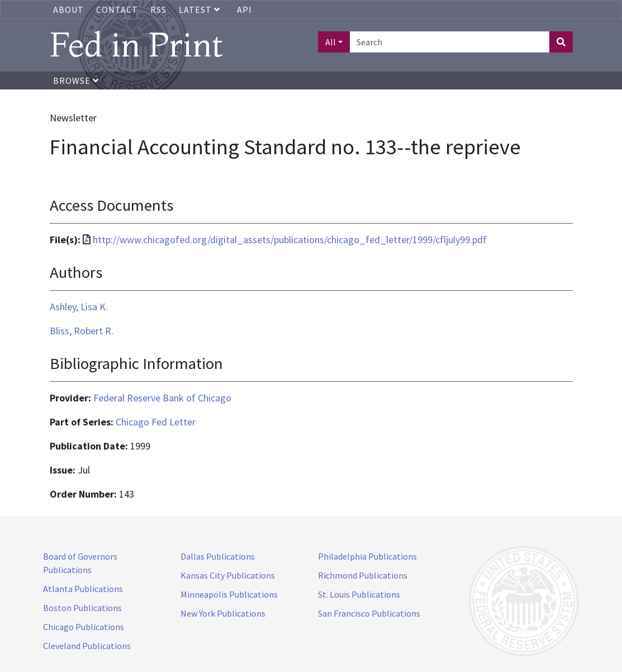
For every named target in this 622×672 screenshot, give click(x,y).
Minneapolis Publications (229, 594)
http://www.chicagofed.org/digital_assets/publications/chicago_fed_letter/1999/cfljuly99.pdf (290, 240)
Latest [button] (201, 10)
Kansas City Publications (228, 575)
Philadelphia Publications (367, 556)
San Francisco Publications (369, 613)
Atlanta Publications (83, 589)
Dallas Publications (218, 556)
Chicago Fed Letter (156, 422)
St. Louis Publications (359, 594)
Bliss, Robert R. (82, 331)
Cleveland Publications (87, 646)
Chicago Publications (84, 627)
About (68, 10)
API (244, 10)
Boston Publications (82, 608)
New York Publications (223, 613)
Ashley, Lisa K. (79, 307)
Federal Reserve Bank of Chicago (162, 398)
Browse (76, 81)
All (331, 42)
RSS (158, 10)
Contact (117, 10)
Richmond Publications (363, 575)
